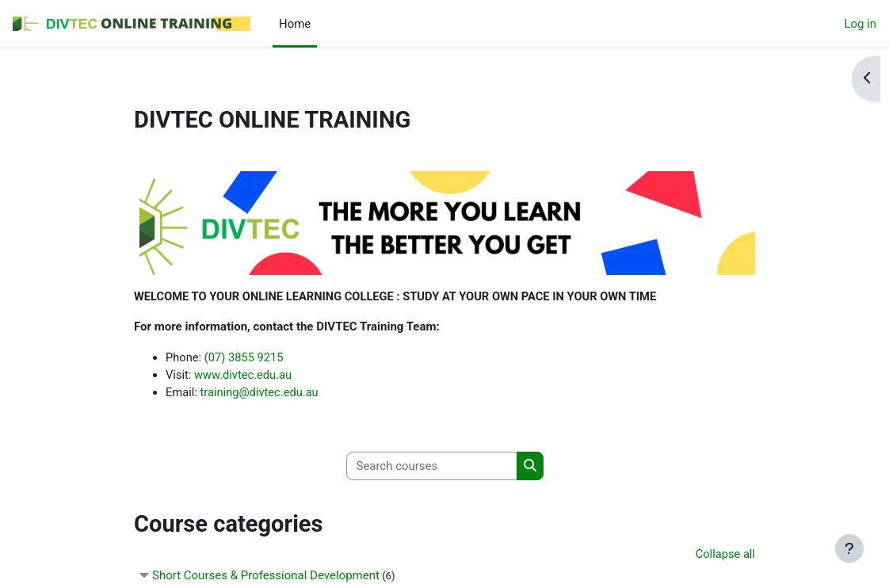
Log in (860, 24)
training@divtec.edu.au (261, 393)
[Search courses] (432, 467)
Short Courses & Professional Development (266, 578)
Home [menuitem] (295, 24)
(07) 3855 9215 (246, 357)
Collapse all (725, 556)
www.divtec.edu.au (245, 375)
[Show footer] (849, 548)
